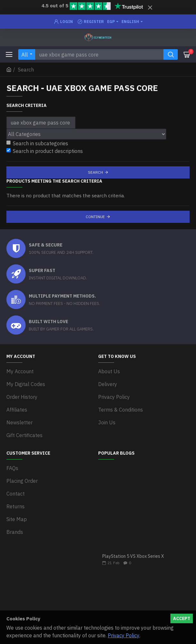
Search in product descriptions (45, 151)
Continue (95, 217)
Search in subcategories (37, 143)
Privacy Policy (124, 635)
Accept (182, 618)
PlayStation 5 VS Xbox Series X (133, 556)
